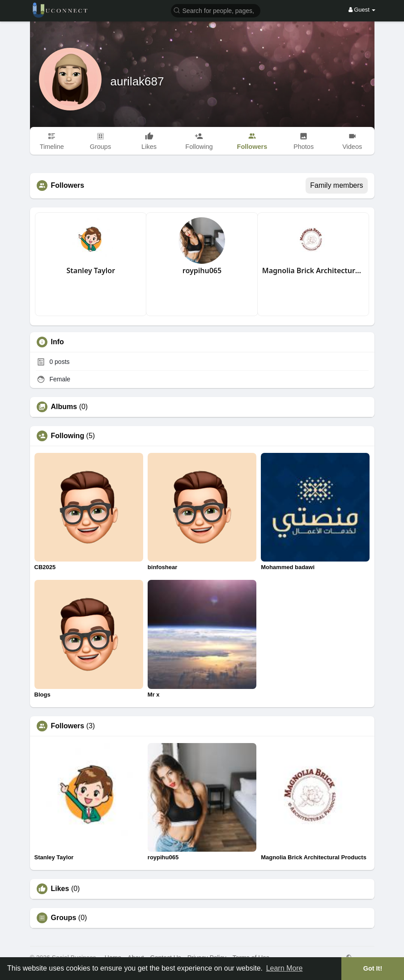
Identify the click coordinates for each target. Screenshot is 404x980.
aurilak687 (137, 81)
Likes (60, 889)
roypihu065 (202, 270)
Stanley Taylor (91, 270)
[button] (216, 10)
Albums (64, 407)
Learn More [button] (285, 968)
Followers (68, 726)
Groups (64, 918)
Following (68, 436)
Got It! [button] (373, 968)
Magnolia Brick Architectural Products (313, 270)
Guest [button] (362, 10)
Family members (336, 185)
